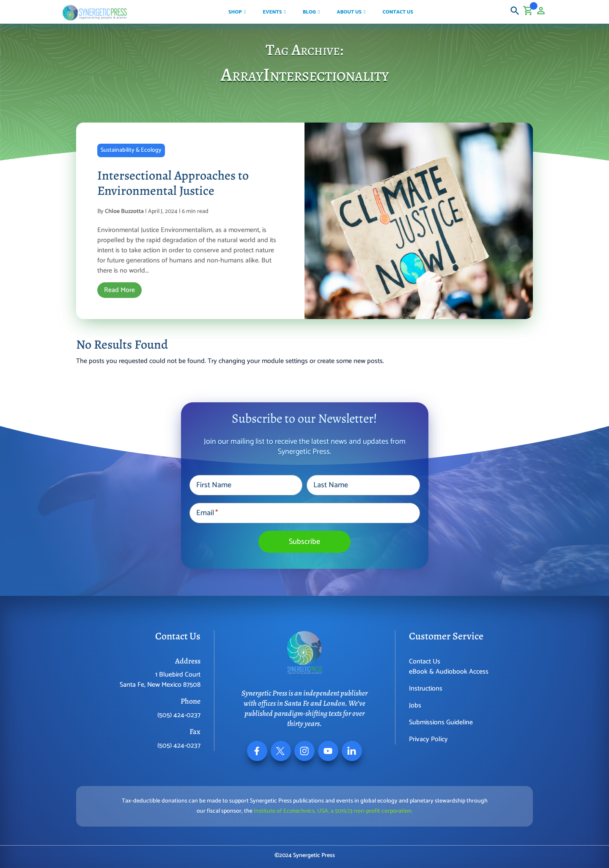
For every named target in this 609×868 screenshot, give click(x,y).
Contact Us (425, 662)
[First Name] (246, 485)
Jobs (415, 706)
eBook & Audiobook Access (449, 672)
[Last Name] (363, 485)
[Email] (305, 513)
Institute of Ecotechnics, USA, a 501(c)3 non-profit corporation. (333, 811)
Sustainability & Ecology (131, 150)
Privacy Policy (428, 739)
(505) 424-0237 (179, 715)
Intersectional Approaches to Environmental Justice (173, 183)
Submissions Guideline (441, 722)
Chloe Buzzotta (124, 212)
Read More (119, 290)
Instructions (426, 689)
